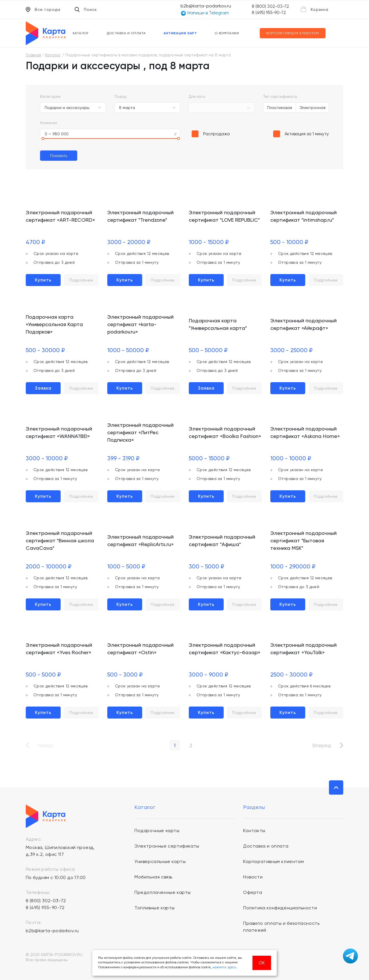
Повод (120, 96)
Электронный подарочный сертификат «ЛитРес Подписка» (140, 432)
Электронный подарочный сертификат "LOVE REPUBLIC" (224, 216)
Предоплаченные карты (163, 892)
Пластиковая (280, 108)
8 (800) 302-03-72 (270, 6)
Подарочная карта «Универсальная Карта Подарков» (54, 324)
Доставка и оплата (126, 33)
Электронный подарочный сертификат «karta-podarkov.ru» (140, 324)
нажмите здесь (224, 967)
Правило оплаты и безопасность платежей (281, 927)
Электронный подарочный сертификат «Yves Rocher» (59, 649)
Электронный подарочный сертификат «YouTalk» (303, 649)
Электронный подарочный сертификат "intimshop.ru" (303, 216)
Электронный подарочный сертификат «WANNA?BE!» (59, 432)
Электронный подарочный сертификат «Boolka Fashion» (225, 432)
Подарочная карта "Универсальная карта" (218, 324)
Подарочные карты (157, 831)
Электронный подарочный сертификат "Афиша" (222, 540)
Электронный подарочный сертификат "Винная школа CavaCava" (60, 540)
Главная (33, 55)
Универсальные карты (160, 861)
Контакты (254, 831)
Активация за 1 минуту (307, 134)
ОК (262, 963)
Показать (59, 156)
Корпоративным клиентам (293, 33)
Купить (43, 280)
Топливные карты (155, 908)
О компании (227, 33)
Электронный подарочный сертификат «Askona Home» (305, 432)
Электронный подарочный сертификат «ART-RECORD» (60, 216)
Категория (50, 96)
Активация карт (180, 33)
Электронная (313, 108)
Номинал (49, 123)
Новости (253, 877)
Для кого (197, 96)
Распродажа (216, 134)
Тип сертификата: (280, 96)
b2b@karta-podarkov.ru (206, 6)
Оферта (253, 892)
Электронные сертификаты (167, 846)
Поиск (86, 9)
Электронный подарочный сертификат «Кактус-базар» (225, 649)
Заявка (43, 388)
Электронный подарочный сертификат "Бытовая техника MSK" (303, 540)
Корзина (315, 9)
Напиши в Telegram (205, 13)
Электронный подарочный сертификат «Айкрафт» (303, 324)
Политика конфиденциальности (280, 908)
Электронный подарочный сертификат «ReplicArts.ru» (140, 540)
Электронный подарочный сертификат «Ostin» (140, 649)
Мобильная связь (153, 877)
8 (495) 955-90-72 (269, 13)
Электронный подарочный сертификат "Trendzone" (140, 216)
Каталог (81, 33)
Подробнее (81, 280)
